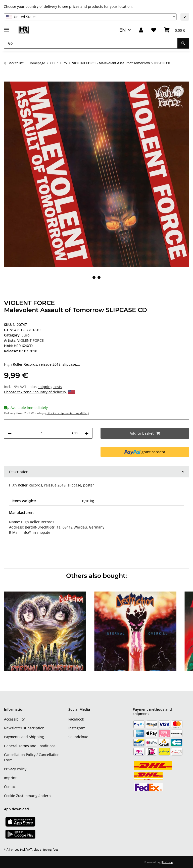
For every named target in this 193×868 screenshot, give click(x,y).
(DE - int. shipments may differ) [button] (67, 413)
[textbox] (90, 17)
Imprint (10, 778)
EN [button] (123, 30)
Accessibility (14, 719)
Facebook (76, 719)
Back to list (16, 63)
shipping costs (50, 387)
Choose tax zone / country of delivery (39, 392)
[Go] (91, 43)
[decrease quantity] (10, 433)
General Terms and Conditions (30, 746)
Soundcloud (78, 737)
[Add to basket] (8, 79)
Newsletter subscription (24, 728)
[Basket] (175, 30)
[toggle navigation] (7, 28)
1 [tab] (94, 277)
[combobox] (90, 17)
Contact (10, 787)
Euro (26, 335)
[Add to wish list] (178, 91)
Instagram (77, 728)
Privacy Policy (15, 769)
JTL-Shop (167, 862)
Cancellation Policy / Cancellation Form (32, 757)
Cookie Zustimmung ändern (27, 796)
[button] (141, 30)
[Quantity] (42, 433)
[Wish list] (154, 30)
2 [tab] (99, 277)
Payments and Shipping (24, 737)
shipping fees (49, 850)
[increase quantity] (87, 433)
